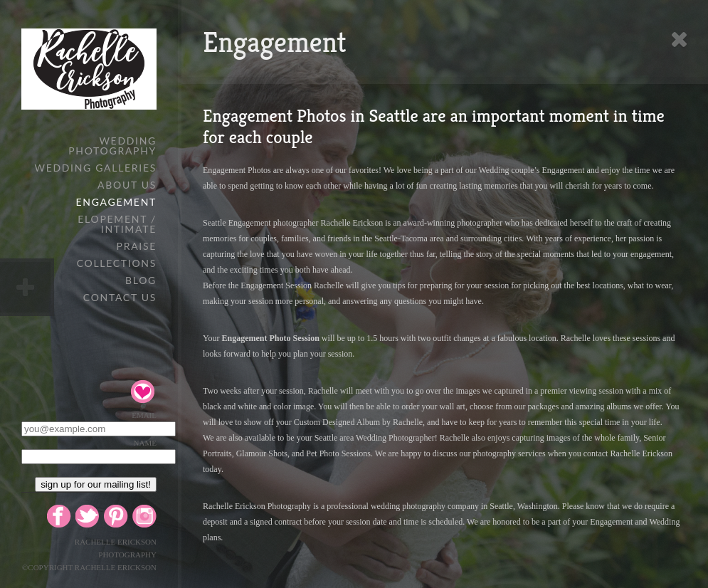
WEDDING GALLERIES (95, 168)
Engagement (116, 202)
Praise (137, 246)
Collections (117, 263)
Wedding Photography (112, 146)
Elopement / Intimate (117, 224)
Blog (141, 280)
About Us (127, 185)
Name (145, 443)
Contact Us (120, 297)
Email (144, 415)
